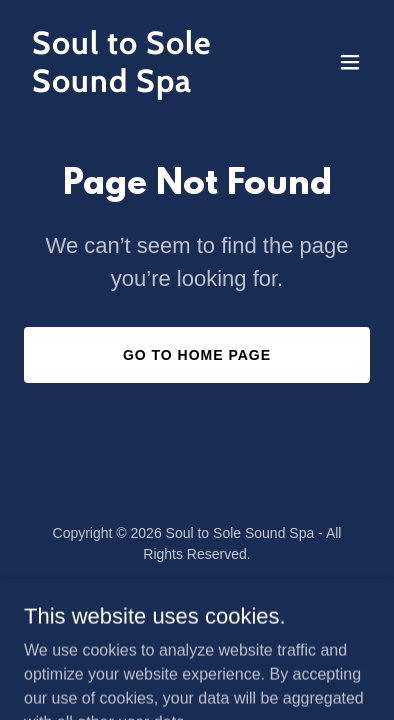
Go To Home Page (197, 355)
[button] (350, 62)
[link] (145, 86)
